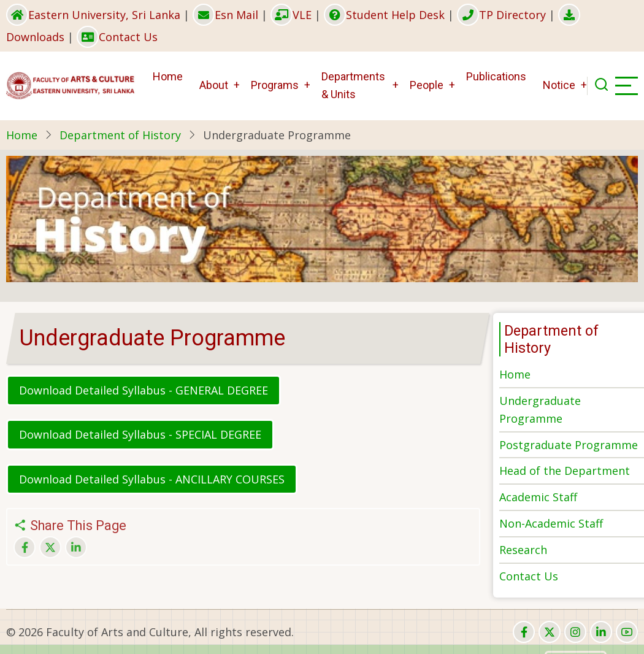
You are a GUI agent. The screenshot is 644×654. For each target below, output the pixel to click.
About (214, 85)
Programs (275, 85)
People (427, 85)
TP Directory (501, 15)
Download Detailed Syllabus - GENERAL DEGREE (144, 390)
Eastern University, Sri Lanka (93, 15)
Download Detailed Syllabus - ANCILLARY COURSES (152, 479)
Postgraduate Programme (569, 445)
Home (168, 76)
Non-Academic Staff (551, 523)
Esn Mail (225, 15)
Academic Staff (538, 497)
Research (523, 550)
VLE (291, 15)
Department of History (120, 135)
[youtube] (627, 632)
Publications (496, 76)
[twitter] (550, 632)
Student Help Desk (384, 15)
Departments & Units (353, 85)
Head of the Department (565, 471)
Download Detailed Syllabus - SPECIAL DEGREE (140, 434)
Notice (559, 85)
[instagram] (575, 632)
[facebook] (524, 632)
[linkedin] (601, 632)
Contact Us (117, 37)
